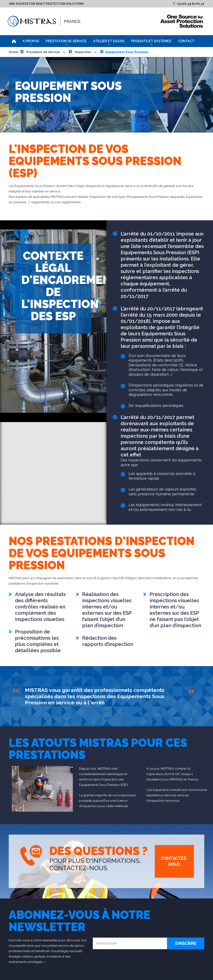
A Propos (31, 41)
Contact (186, 41)
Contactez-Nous (174, 861)
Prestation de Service (66, 41)
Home (13, 52)
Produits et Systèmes (151, 41)
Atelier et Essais (109, 41)
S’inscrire (186, 943)
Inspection (83, 52)
